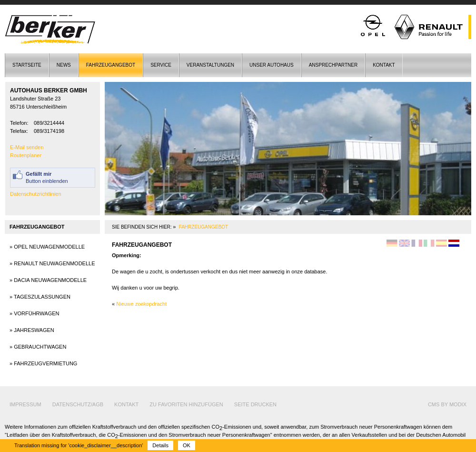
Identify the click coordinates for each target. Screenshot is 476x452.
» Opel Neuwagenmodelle (47, 247)
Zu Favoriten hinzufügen (186, 404)
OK (187, 445)
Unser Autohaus (272, 65)
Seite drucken (255, 404)
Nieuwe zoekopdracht (141, 304)
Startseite (27, 65)
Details (160, 445)
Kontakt (384, 65)
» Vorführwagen (35, 313)
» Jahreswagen (32, 330)
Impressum (25, 404)
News (64, 65)
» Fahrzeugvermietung (43, 363)
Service (161, 65)
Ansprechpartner (333, 65)
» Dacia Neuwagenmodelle (48, 280)
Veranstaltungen (210, 65)
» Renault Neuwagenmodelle (52, 263)
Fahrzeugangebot (111, 65)
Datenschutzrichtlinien (36, 194)
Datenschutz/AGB (78, 404)
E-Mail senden (27, 147)
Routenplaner (26, 155)
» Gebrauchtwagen (38, 347)
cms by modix (447, 404)
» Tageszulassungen (40, 297)
